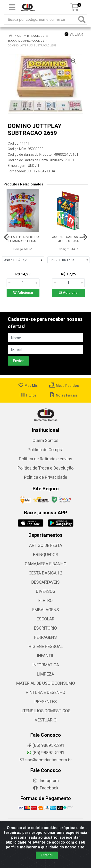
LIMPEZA (45, 674)
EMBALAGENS (46, 610)
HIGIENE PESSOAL (46, 647)
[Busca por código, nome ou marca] (41, 19)
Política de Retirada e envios (46, 459)
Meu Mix (28, 386)
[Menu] (12, 7)
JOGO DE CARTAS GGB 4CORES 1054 (69, 239)
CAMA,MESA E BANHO (46, 564)
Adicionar (23, 293)
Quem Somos (45, 441)
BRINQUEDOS (46, 555)
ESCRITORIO (45, 628)
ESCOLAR (45, 619)
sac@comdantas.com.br (45, 760)
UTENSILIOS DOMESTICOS (46, 711)
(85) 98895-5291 (45, 753)
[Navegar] (6, 237)
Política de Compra (45, 450)
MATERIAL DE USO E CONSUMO (46, 683)
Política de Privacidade (46, 477)
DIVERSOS (46, 591)
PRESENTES (46, 702)
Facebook (46, 788)
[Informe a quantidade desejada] (23, 283)
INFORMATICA (46, 665)
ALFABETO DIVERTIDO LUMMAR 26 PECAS (23, 239)
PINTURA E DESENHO (45, 692)
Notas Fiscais (63, 395)
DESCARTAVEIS (45, 582)
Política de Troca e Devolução (45, 468)
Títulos (28, 395)
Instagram (46, 781)
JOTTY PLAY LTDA (41, 171)
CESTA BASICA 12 (45, 573)
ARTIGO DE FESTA (46, 545)
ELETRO (45, 601)
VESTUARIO (46, 720)
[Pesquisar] (82, 19)
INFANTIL (46, 656)
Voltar (74, 34)
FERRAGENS (45, 637)
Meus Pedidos (64, 386)
